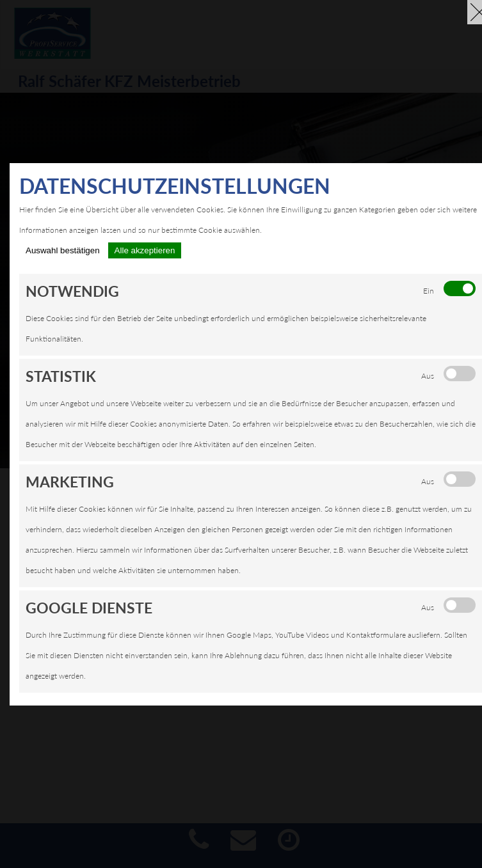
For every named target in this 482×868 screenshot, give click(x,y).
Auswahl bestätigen (63, 250)
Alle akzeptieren (145, 250)
